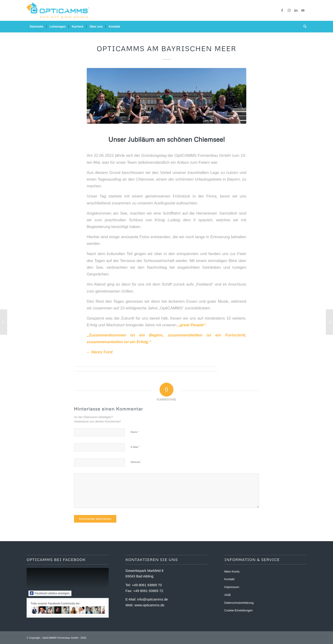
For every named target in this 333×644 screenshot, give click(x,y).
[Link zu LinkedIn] (296, 10)
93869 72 (156, 591)
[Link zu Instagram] (289, 10)
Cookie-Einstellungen (239, 610)
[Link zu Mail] (303, 10)
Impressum (232, 587)
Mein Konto (232, 572)
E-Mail (135, 447)
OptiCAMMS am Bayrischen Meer (166, 48)
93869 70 (155, 585)
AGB (227, 595)
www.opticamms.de (149, 605)
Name (135, 432)
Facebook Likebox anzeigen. (50, 593)
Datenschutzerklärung (239, 603)
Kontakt (229, 579)
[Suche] (303, 27)
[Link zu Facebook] (282, 10)
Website (136, 462)
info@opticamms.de (153, 599)
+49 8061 (140, 585)
